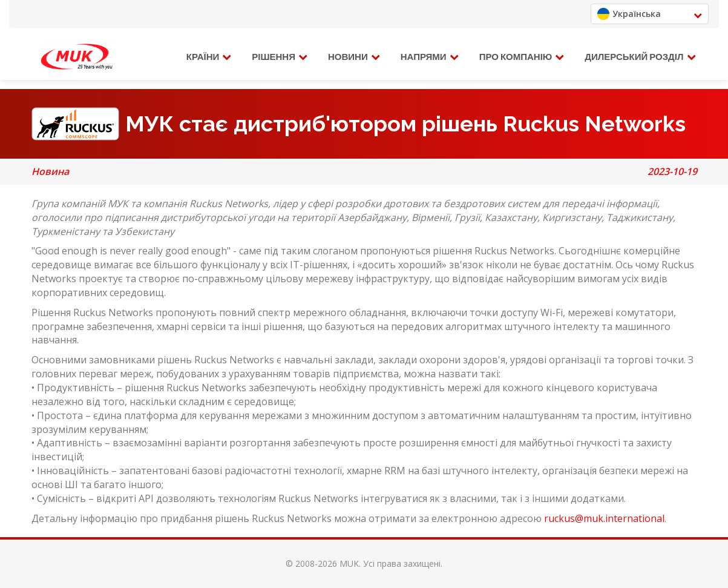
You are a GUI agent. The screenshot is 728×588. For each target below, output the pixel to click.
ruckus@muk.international (604, 518)
